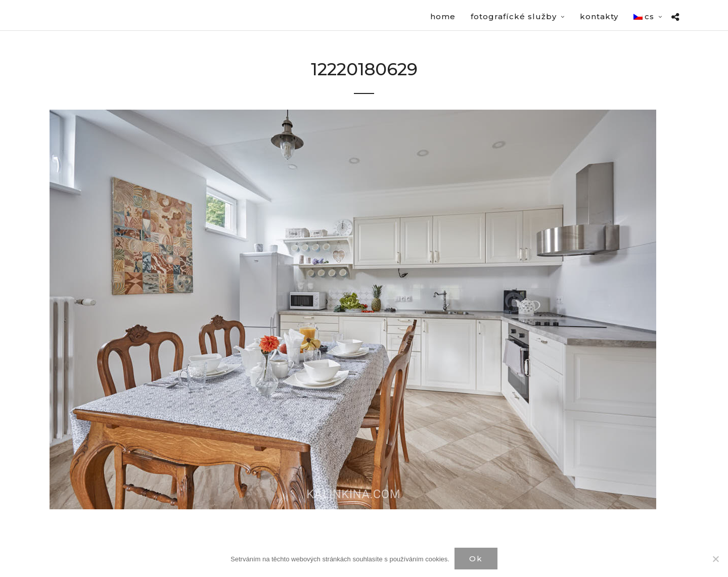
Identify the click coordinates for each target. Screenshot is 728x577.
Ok (476, 559)
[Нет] (715, 559)
